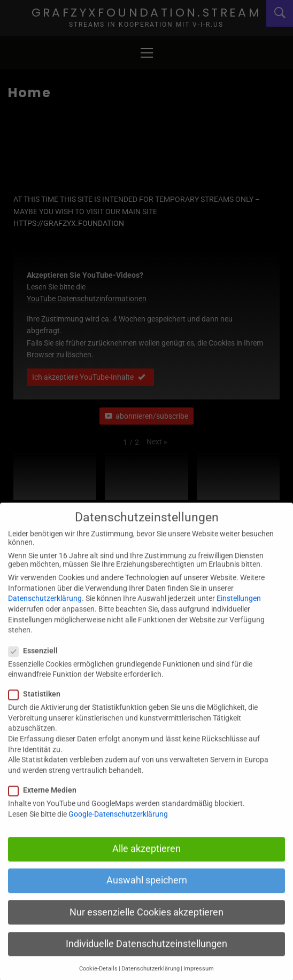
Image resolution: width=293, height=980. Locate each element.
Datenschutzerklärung (45, 614)
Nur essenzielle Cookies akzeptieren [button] (146, 927)
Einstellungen (239, 614)
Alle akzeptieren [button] (146, 864)
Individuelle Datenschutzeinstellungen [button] (146, 959)
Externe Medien (46, 805)
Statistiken (38, 709)
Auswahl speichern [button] (147, 896)
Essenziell (36, 665)
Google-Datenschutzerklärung (118, 829)
